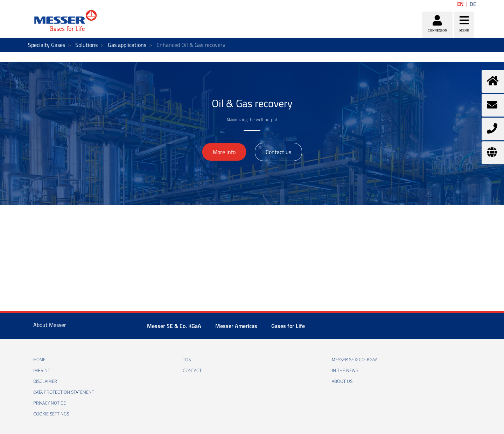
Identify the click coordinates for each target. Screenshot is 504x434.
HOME (39, 360)
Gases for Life (288, 326)
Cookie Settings (51, 414)
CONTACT (192, 371)
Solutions (86, 45)
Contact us (278, 152)
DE (473, 4)
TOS (187, 360)
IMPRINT (42, 371)
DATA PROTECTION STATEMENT (64, 392)
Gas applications (127, 45)
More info (224, 152)
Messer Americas (236, 326)
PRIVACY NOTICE (50, 403)
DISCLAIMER (45, 381)
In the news (345, 371)
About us (342, 381)
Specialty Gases (47, 45)
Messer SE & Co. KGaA (174, 326)
